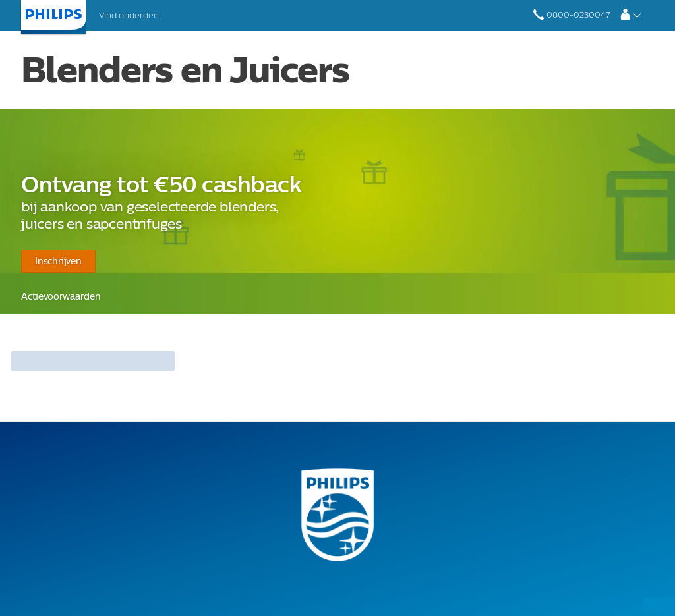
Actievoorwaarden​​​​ (57, 297)
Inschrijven (56, 261)
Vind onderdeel (130, 15)
